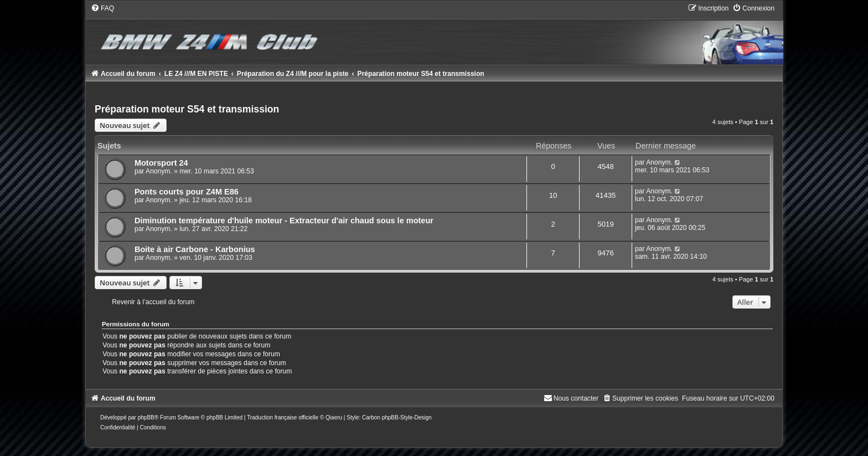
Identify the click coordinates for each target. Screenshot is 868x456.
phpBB (146, 417)
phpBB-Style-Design (407, 417)
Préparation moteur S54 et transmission (187, 109)
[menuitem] (102, 8)
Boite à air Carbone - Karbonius (195, 249)
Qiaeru (334, 417)
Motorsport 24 (161, 163)
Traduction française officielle (283, 417)
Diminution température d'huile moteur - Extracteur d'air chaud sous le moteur (284, 221)
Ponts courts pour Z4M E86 (187, 192)
